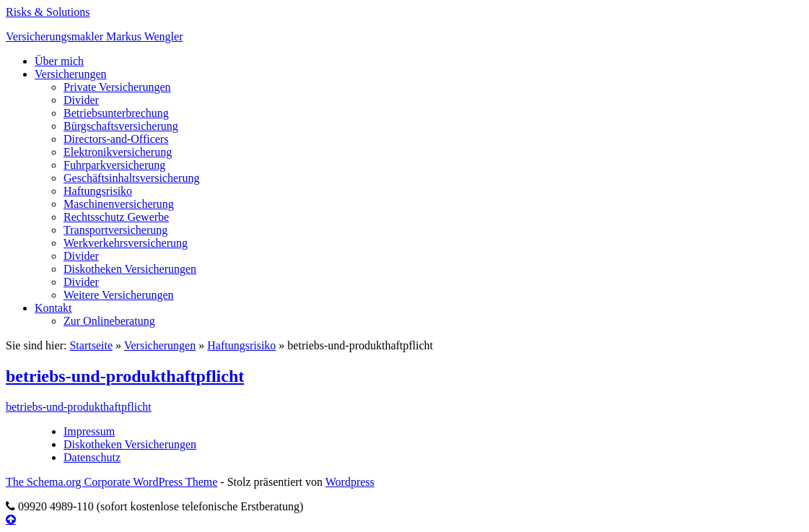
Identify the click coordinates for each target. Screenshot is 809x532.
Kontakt (53, 308)
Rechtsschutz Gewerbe (116, 217)
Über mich (59, 61)
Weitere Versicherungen (119, 295)
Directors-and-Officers (116, 139)
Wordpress (350, 482)
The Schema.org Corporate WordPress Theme (111, 482)
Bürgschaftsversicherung (121, 126)
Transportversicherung (115, 230)
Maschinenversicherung (119, 204)
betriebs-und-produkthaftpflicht (125, 376)
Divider (81, 100)
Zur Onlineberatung (109, 321)
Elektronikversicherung (118, 152)
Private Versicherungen (117, 87)
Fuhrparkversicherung (114, 165)
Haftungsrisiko (98, 191)
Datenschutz (92, 457)
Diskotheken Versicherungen (130, 269)
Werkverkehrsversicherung (126, 243)
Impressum (89, 431)
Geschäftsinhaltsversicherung (131, 178)
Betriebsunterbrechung (116, 113)
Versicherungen (71, 74)
